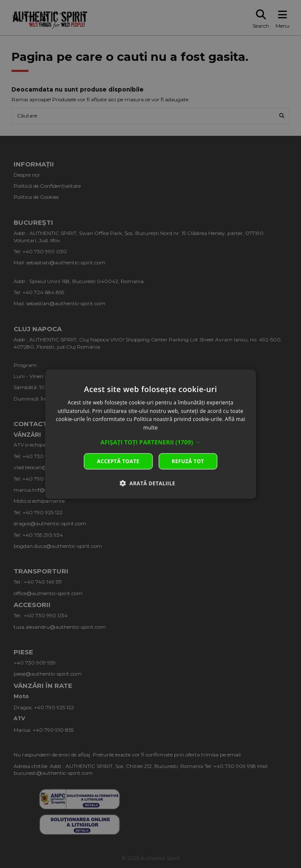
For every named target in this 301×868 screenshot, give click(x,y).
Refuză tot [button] (188, 461)
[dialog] (150, 434)
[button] (150, 442)
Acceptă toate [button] (118, 461)
